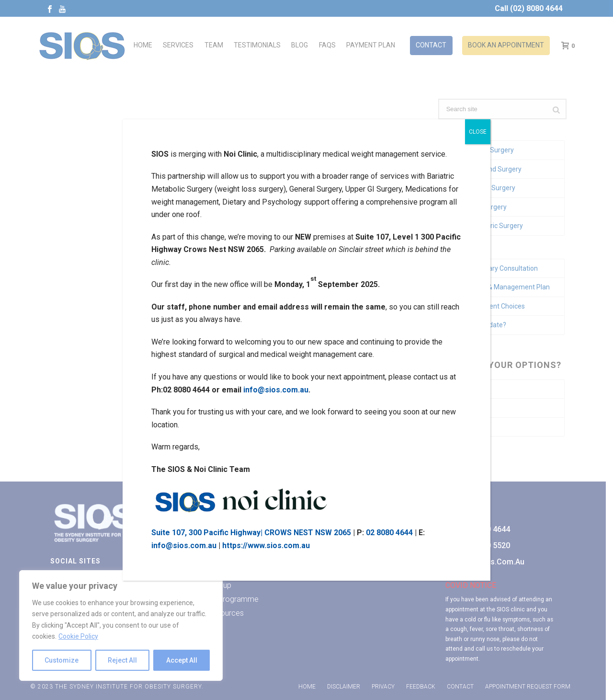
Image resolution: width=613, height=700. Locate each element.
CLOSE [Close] (478, 132)
